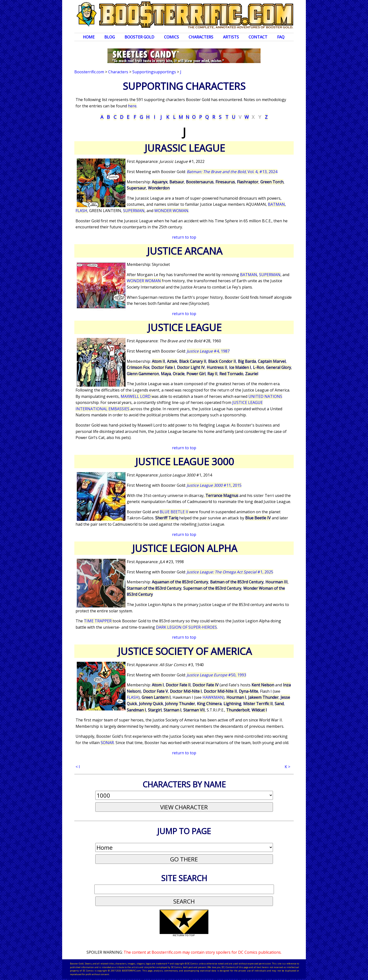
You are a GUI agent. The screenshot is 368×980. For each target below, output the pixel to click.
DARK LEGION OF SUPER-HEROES (186, 627)
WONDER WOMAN (171, 211)
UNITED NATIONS (265, 396)
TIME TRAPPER (98, 621)
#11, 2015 (214, 485)
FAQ (281, 37)
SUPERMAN (134, 211)
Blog (110, 37)
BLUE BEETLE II (174, 512)
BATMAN (276, 204)
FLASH (81, 211)
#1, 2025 (230, 572)
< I (78, 767)
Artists (231, 37)
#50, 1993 (216, 675)
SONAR (107, 743)
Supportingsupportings (154, 72)
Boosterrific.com (89, 72)
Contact (258, 37)
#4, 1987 (208, 351)
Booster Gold (139, 37)
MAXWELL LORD (136, 396)
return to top (184, 237)
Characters (201, 37)
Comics (171, 37)
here (132, 106)
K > (287, 767)
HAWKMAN (213, 697)
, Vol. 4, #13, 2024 (232, 172)
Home (89, 37)
